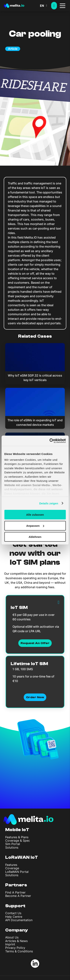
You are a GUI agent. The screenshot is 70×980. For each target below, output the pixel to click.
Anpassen (35, 526)
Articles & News (16, 941)
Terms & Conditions (19, 951)
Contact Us (13, 913)
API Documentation (19, 920)
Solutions (12, 847)
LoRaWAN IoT (22, 857)
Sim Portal (13, 844)
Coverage (12, 868)
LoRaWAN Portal (17, 872)
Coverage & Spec (18, 841)
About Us (12, 937)
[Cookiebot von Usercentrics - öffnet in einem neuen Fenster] (50, 441)
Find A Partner (15, 892)
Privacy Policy (15, 948)
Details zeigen (49, 503)
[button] (46, 6)
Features (11, 865)
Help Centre (14, 917)
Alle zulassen (35, 515)
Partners (16, 885)
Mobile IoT (17, 830)
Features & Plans (17, 837)
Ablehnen (35, 537)
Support (15, 906)
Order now (35, 697)
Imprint (10, 944)
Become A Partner (18, 896)
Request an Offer (35, 643)
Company (17, 930)
